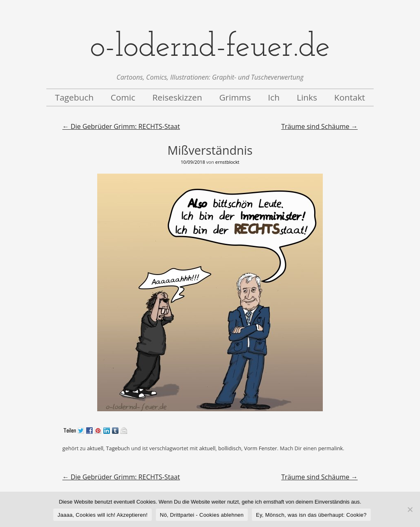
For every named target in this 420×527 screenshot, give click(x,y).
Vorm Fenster (260, 448)
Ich (274, 97)
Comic (123, 97)
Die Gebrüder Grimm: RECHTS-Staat (121, 126)
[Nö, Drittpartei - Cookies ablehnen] (410, 509)
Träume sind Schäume (320, 126)
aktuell (95, 448)
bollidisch (230, 448)
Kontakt (350, 97)
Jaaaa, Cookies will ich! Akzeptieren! (103, 515)
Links (307, 97)
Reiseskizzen (177, 97)
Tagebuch (74, 97)
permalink (331, 448)
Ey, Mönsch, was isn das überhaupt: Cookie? (311, 515)
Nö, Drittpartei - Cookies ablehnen (202, 515)
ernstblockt (227, 162)
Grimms (235, 97)
